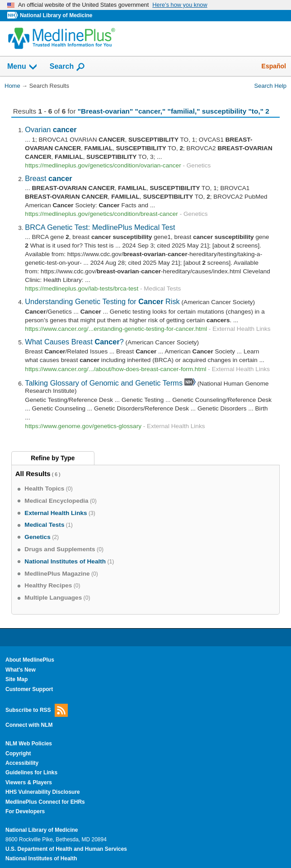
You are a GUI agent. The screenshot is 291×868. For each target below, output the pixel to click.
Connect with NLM (29, 725)
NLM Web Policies (29, 744)
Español (274, 66)
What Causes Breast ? (74, 342)
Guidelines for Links (31, 773)
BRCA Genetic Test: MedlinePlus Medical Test (100, 227)
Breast (48, 178)
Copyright (18, 754)
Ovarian (51, 129)
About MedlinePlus (30, 660)
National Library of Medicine (56, 15)
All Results (33, 474)
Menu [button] (23, 67)
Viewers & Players (29, 782)
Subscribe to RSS (37, 710)
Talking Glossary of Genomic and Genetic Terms (104, 383)
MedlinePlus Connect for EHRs (45, 802)
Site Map (16, 679)
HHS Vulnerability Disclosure (43, 792)
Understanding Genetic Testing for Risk (102, 301)
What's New (21, 670)
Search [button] (68, 67)
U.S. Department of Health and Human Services (66, 849)
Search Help (270, 86)
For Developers (25, 811)
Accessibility (22, 763)
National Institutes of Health (41, 858)
